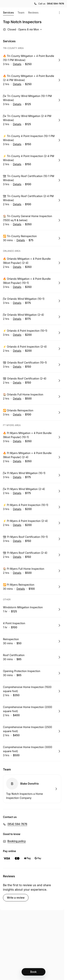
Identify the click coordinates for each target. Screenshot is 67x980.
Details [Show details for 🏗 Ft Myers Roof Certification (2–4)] (17, 557)
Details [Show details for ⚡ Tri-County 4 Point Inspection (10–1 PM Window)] (17, 144)
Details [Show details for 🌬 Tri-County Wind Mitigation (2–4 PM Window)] (17, 124)
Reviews (33, 13)
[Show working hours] (23, 29)
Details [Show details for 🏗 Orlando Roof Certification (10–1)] (17, 367)
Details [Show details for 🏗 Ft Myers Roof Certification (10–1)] (17, 541)
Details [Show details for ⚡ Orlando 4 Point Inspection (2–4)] (17, 351)
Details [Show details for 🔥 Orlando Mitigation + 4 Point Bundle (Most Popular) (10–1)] (17, 287)
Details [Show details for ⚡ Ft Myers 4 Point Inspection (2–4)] (17, 525)
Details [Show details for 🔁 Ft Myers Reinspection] (21, 589)
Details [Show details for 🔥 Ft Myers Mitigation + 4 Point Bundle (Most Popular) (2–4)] (17, 461)
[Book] (33, 972)
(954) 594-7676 (17, 824)
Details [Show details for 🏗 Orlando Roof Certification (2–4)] (17, 383)
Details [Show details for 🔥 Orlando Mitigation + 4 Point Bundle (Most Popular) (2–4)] (17, 267)
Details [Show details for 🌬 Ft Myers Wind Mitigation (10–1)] (17, 477)
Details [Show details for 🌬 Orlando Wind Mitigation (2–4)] (17, 319)
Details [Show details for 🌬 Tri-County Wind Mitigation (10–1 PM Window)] (17, 104)
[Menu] (59, 13)
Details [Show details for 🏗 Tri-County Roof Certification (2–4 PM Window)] (17, 204)
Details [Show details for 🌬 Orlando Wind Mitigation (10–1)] (17, 303)
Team (21, 13)
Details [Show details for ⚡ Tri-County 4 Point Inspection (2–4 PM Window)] (17, 164)
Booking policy (17, 841)
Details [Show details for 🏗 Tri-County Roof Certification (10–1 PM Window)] (17, 184)
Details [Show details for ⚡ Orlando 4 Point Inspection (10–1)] (17, 335)
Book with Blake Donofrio (32, 789)
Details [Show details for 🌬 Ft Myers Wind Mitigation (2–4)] (17, 493)
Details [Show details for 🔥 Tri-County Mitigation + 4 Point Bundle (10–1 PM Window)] (17, 64)
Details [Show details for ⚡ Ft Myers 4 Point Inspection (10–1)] (17, 509)
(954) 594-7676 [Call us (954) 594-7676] (55, 4)
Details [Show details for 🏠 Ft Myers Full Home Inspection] (17, 573)
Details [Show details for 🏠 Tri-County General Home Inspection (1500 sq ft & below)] (17, 224)
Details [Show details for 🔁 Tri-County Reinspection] (21, 240)
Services (8, 13)
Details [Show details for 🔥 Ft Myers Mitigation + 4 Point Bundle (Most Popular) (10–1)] (17, 441)
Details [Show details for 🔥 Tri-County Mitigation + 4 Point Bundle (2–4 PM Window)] (17, 84)
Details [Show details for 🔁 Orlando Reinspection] (17, 415)
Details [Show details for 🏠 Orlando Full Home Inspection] (17, 399)
